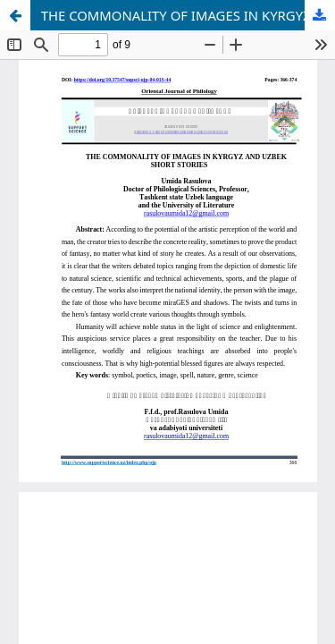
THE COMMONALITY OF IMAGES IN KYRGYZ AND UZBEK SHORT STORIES (188, 15)
